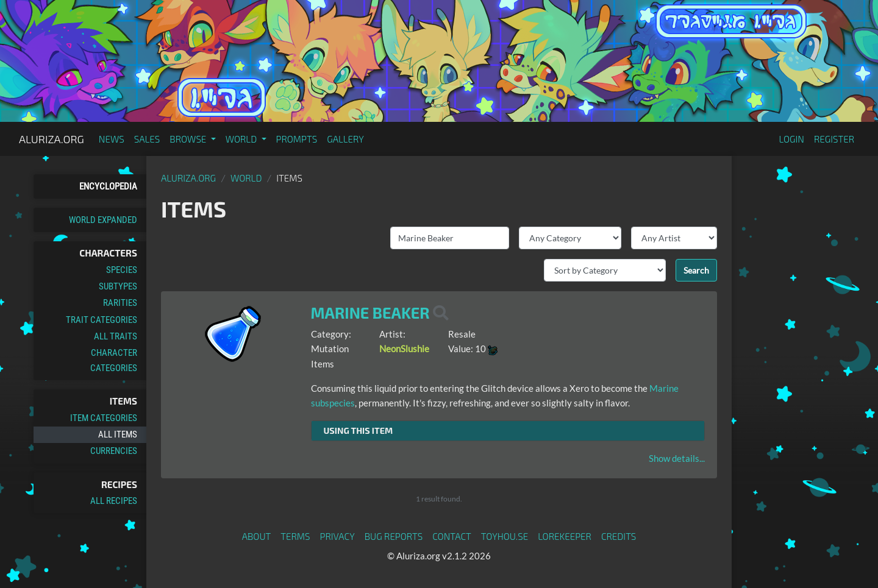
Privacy (337, 536)
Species (122, 270)
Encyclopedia (108, 186)
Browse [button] (189, 139)
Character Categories (114, 360)
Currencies (114, 451)
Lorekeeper (565, 536)
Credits (619, 536)
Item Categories (104, 418)
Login (791, 139)
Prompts (297, 139)
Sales (147, 139)
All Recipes (114, 501)
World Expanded (103, 220)
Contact (452, 536)
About (257, 536)
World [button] (242, 139)
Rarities (120, 303)
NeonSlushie (404, 349)
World (246, 178)
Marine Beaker (370, 313)
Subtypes (118, 286)
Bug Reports (394, 536)
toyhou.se (505, 536)
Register (834, 139)
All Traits (116, 336)
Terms (295, 536)
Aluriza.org (52, 139)
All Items (118, 434)
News (112, 139)
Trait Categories (102, 320)
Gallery (345, 139)
